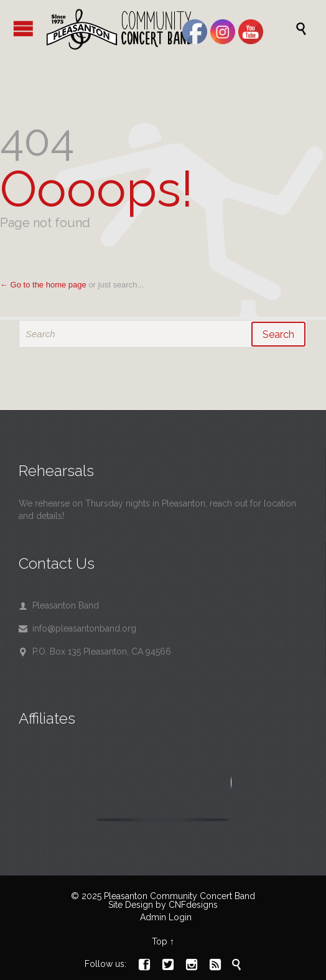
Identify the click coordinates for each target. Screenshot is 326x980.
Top (160, 941)
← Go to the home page (43, 285)
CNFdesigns (193, 905)
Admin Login (166, 917)
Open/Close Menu (23, 28)
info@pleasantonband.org (77, 628)
